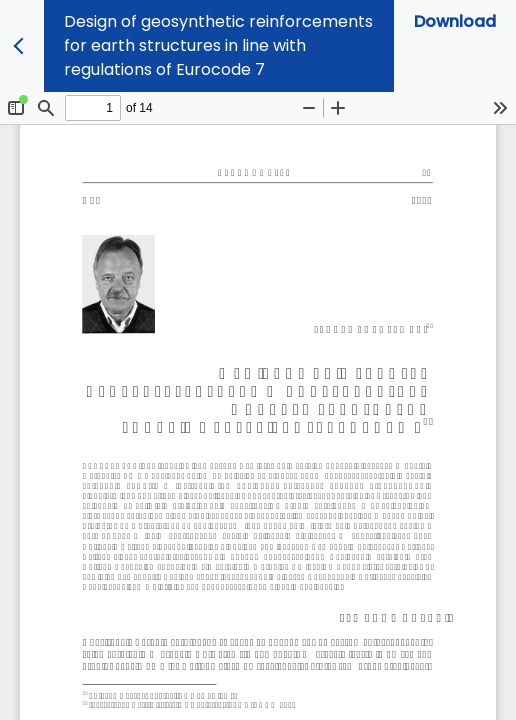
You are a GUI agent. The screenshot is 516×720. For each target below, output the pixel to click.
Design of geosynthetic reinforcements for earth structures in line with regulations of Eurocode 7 (218, 45)
